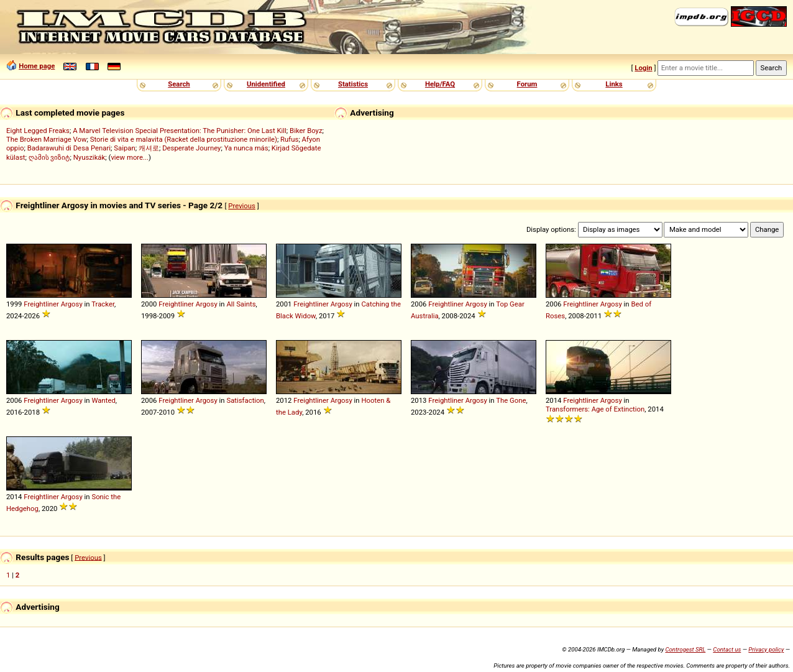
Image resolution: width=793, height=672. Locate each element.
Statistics (353, 84)
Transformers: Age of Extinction (595, 409)
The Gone (511, 400)
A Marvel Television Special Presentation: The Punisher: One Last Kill (180, 131)
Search (179, 84)
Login (643, 68)
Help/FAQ (440, 84)
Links (614, 84)
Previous (242, 206)
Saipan (124, 148)
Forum (527, 84)
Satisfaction (245, 400)
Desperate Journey (191, 148)
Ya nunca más (246, 148)
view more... (130, 157)
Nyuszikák (89, 157)
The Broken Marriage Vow (47, 139)
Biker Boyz (306, 131)
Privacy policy (766, 649)
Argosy (72, 304)
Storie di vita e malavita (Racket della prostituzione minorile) (184, 139)
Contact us (727, 649)
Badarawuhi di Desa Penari (69, 148)
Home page (37, 66)
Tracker (103, 304)
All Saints (241, 304)
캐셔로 (149, 148)
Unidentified (266, 84)
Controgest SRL (685, 649)
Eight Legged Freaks (38, 131)
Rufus (289, 139)
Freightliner (41, 304)
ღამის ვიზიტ (49, 157)
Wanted (103, 400)
